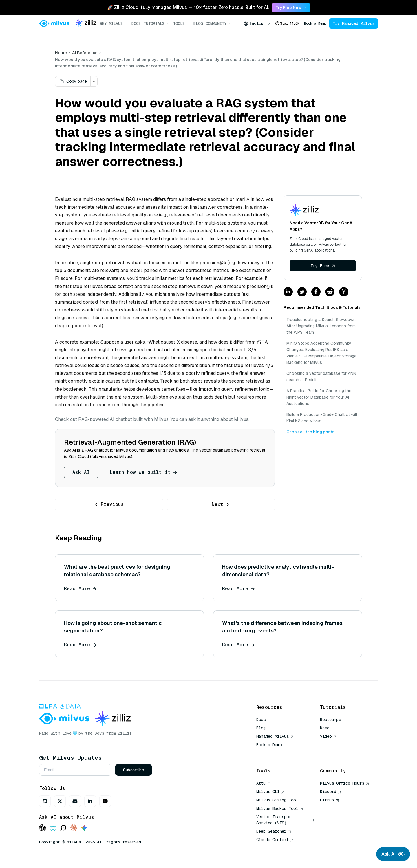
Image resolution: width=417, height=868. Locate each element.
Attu (264, 783)
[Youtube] (105, 801)
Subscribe (133, 770)
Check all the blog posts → (313, 432)
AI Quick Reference (277, 753)
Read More (80, 589)
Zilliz (125, 733)
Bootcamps (330, 720)
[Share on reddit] (330, 292)
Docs (136, 23)
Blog (198, 23)
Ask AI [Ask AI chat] (393, 854)
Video (328, 736)
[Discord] (75, 801)
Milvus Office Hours (345, 783)
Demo (325, 728)
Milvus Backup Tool (280, 808)
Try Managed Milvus (354, 23)
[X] (60, 801)
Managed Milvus (275, 736)
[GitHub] (45, 801)
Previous (109, 504)
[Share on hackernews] (344, 292)
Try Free (323, 266)
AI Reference (85, 53)
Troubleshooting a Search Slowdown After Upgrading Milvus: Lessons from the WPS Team (321, 326)
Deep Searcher (274, 831)
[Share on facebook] (316, 292)
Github (330, 800)
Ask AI (81, 472)
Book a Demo (315, 23)
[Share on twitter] (302, 292)
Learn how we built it (143, 472)
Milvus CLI (270, 792)
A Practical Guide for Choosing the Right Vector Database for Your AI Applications (319, 397)
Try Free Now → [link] (291, 8)
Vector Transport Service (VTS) (285, 820)
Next (221, 504)
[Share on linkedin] (288, 292)
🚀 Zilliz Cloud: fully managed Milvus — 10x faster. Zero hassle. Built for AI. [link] (188, 7)
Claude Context (275, 840)
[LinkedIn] (90, 801)
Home (61, 53)
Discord (331, 792)
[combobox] (257, 23)
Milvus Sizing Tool (277, 800)
